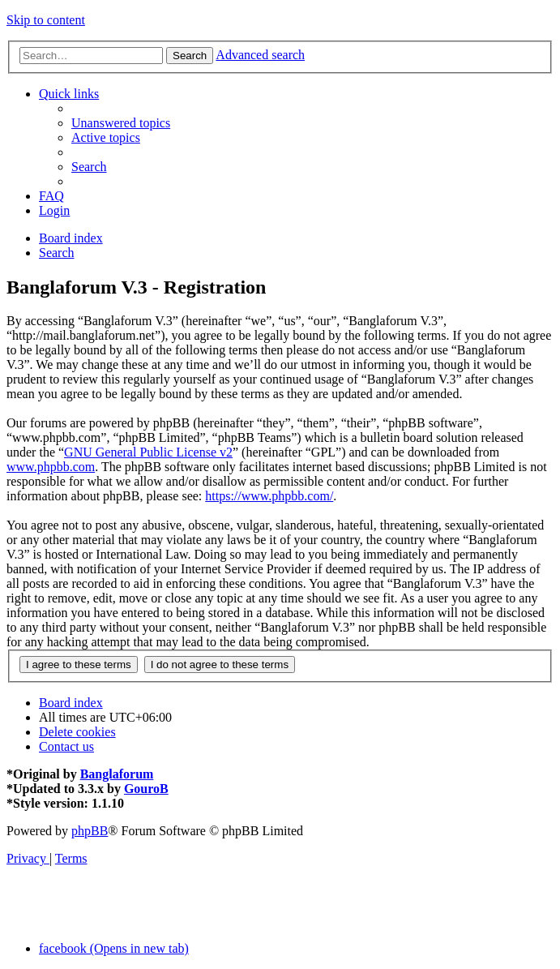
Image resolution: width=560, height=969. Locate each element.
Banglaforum (117, 774)
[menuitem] (121, 123)
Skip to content (46, 20)
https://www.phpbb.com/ (269, 496)
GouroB (146, 789)
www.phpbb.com (51, 467)
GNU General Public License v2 (148, 452)
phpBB (90, 831)
